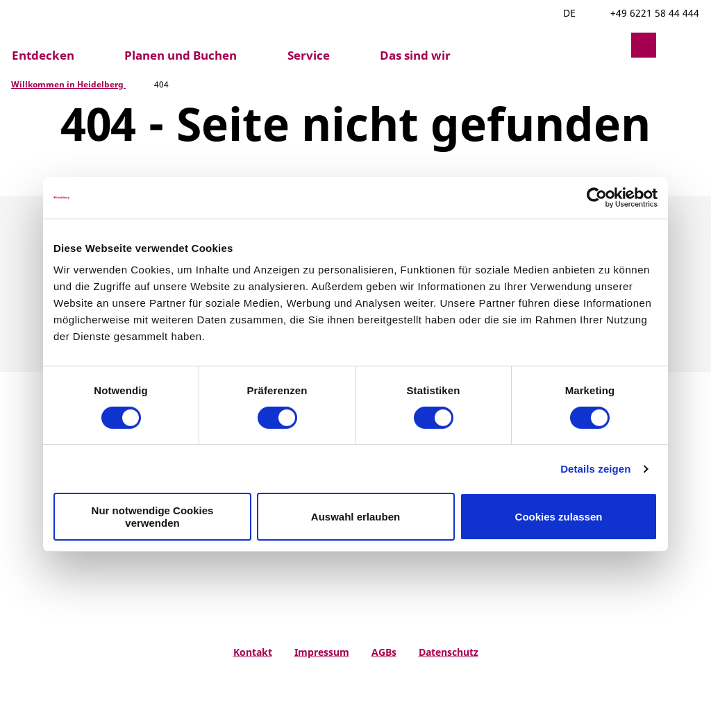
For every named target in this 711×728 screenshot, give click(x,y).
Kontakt (253, 652)
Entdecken (43, 56)
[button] (610, 45)
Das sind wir (415, 56)
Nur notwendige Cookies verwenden (153, 516)
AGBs (384, 652)
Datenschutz (449, 652)
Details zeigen (595, 469)
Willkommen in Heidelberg (68, 84)
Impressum (322, 652)
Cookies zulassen (559, 517)
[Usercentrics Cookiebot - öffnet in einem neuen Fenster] (597, 197)
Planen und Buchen (181, 56)
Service (309, 56)
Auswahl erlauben (355, 517)
